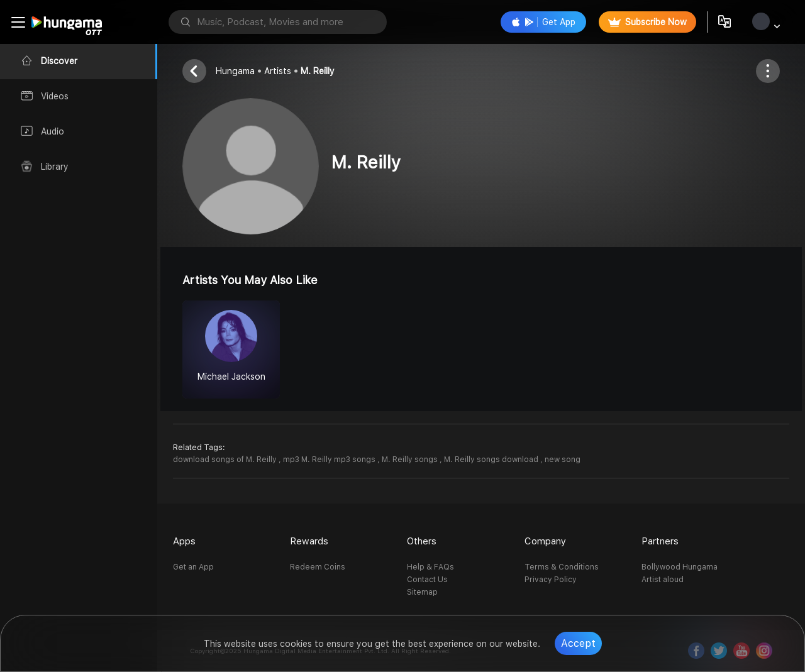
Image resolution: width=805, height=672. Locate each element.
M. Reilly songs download (492, 460)
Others (422, 541)
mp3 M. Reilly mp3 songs (330, 460)
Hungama (235, 71)
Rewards (309, 541)
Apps (184, 541)
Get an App (193, 567)
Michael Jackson (231, 377)
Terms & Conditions (562, 567)
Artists (278, 71)
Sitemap (422, 592)
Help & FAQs (430, 567)
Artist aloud (663, 580)
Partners (660, 541)
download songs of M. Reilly (226, 460)
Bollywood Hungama (680, 567)
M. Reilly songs (411, 460)
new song (563, 460)
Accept (578, 643)
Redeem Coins (318, 567)
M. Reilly (318, 71)
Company (545, 541)
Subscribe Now (647, 22)
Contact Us (427, 580)
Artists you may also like (250, 280)
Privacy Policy (551, 580)
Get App (543, 22)
